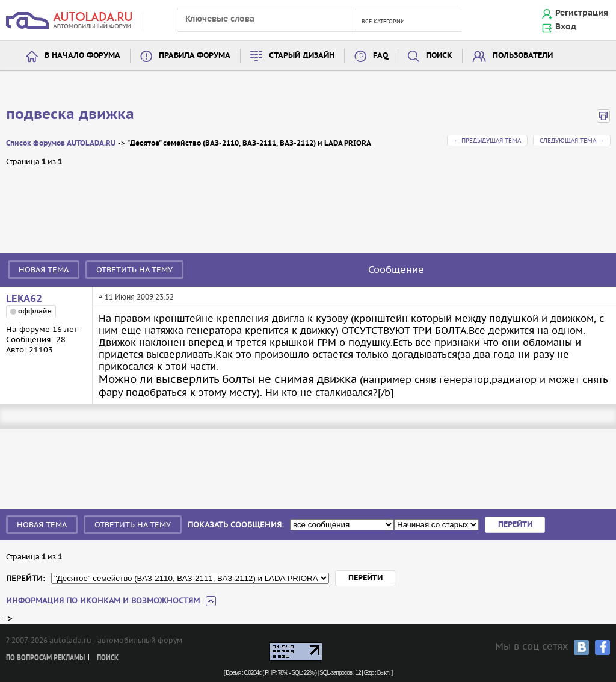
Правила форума (195, 56)
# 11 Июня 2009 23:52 (136, 297)
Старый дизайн (302, 56)
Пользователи (523, 56)
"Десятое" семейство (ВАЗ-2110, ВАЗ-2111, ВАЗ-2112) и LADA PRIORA (249, 143)
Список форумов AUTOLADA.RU (61, 143)
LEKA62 (24, 299)
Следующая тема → (572, 140)
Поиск (439, 56)
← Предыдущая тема (487, 140)
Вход (566, 27)
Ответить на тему (134, 270)
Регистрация (582, 13)
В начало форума (82, 56)
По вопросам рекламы (45, 658)
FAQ (380, 56)
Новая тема (44, 270)
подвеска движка (70, 115)
